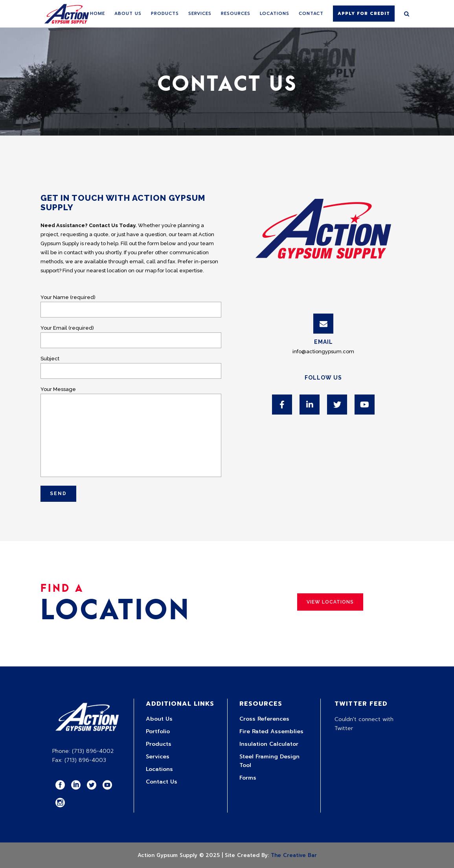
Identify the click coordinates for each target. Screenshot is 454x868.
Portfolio (158, 731)
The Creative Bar (294, 855)
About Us (159, 719)
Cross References (264, 719)
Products (159, 744)
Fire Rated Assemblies (271, 731)
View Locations (330, 602)
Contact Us (162, 782)
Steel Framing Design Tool (269, 761)
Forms (248, 778)
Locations (159, 769)
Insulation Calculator (269, 744)
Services (158, 757)
